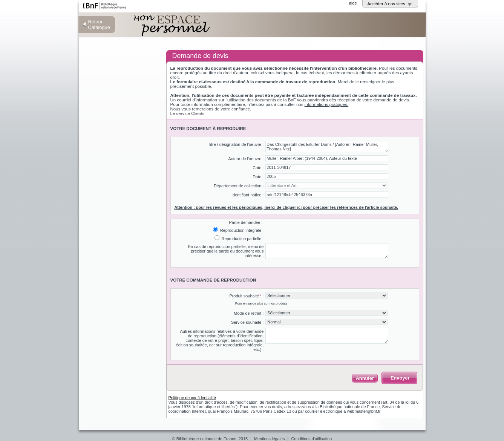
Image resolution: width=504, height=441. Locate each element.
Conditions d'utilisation (311, 439)
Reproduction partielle (241, 239)
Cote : (258, 168)
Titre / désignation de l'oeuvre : (236, 144)
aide (353, 3)
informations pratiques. (327, 104)
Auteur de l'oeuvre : (246, 159)
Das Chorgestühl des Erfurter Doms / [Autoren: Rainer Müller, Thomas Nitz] (327, 147)
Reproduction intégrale (240, 230)
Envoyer (400, 378)
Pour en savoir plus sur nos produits (261, 303)
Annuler (365, 378)
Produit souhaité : (246, 296)
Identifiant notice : (247, 195)
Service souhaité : (247, 322)
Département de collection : (239, 186)
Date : (258, 177)
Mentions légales (270, 439)
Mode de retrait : (249, 313)
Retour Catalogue (99, 24)
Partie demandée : (246, 222)
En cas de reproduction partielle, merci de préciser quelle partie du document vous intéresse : (226, 251)
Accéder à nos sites (387, 4)
